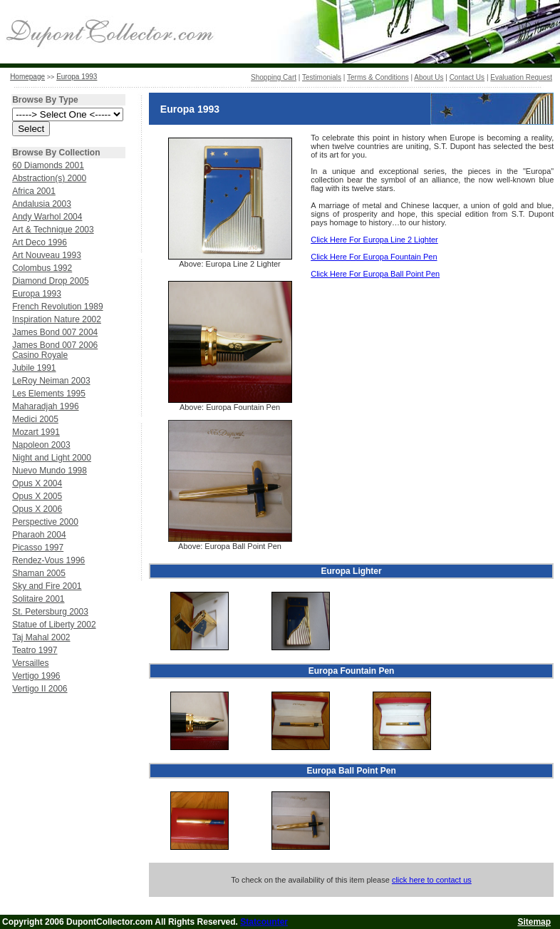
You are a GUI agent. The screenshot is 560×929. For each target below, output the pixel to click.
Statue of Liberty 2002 (54, 625)
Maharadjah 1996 (45, 406)
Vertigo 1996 (36, 676)
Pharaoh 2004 (39, 535)
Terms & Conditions (378, 77)
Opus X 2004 (37, 483)
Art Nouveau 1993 (47, 255)
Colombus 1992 (42, 268)
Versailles (30, 663)
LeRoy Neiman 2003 (51, 381)
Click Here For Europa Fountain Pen (374, 257)
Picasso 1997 (38, 548)
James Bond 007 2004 (55, 332)
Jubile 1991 (34, 368)
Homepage (27, 77)
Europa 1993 (77, 77)
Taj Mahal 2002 (41, 637)
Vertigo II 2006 (40, 689)
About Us (429, 77)
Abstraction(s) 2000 (49, 178)
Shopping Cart (274, 77)
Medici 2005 (35, 419)
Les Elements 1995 (49, 394)
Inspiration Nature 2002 (57, 319)
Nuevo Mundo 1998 (50, 471)
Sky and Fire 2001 (47, 586)
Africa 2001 (34, 191)
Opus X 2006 (37, 509)
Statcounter (264, 922)
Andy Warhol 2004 (47, 217)
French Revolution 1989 (57, 307)
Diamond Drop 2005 (50, 281)
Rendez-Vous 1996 (48, 560)
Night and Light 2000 (52, 458)
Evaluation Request (521, 77)
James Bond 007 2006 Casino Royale (55, 350)
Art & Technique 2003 (53, 230)
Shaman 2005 (39, 573)
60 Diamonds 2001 (48, 165)
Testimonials (322, 77)
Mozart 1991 (36, 432)
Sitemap (534, 922)
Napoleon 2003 (41, 445)
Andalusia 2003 (42, 204)
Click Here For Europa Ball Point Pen (375, 274)
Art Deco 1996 (40, 242)
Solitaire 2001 (38, 599)
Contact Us (467, 77)
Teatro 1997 (35, 650)
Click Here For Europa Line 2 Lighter (374, 240)
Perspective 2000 (45, 522)
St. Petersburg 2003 (50, 612)
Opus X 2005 (37, 496)
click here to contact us (432, 880)
